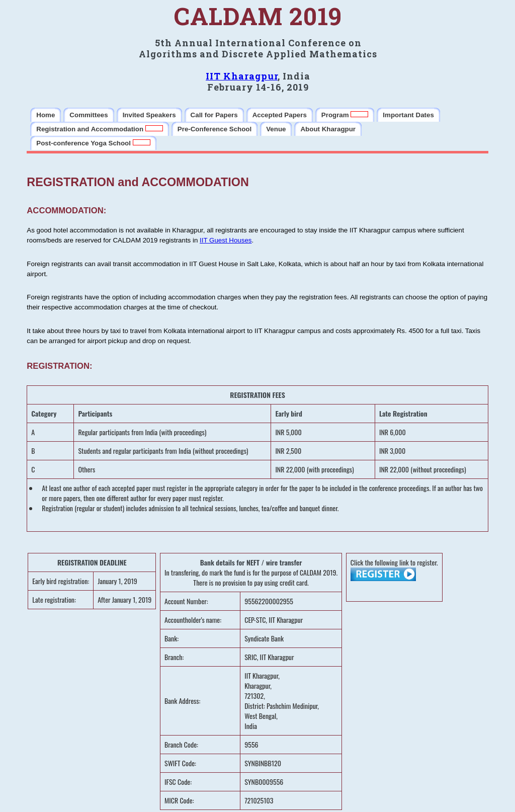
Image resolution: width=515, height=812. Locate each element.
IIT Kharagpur (242, 76)
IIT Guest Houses (226, 240)
